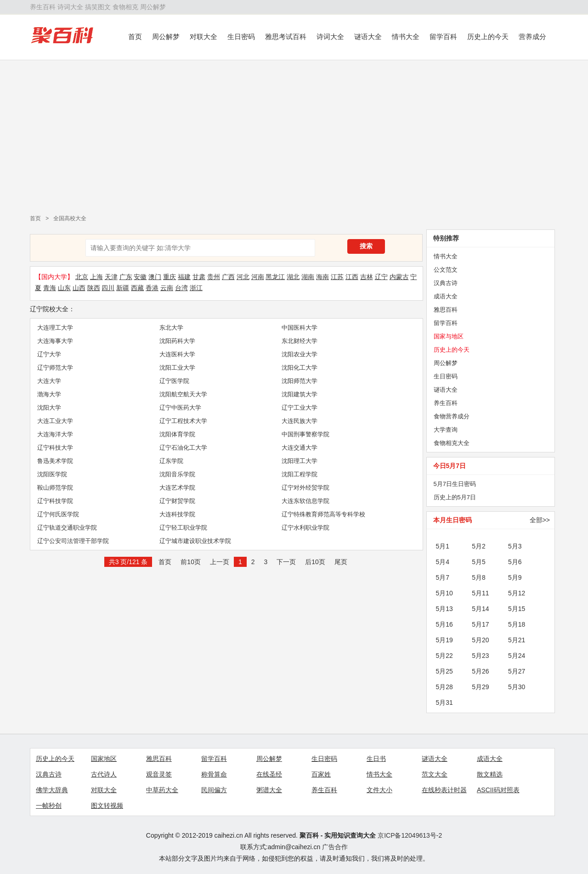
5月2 (479, 546)
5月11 (480, 593)
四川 (108, 288)
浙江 (196, 288)
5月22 (444, 656)
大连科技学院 (177, 514)
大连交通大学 (300, 448)
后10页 (315, 562)
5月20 (480, 640)
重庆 (170, 277)
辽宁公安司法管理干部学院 (73, 541)
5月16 (444, 624)
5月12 (517, 593)
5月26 (480, 671)
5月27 (517, 671)
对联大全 (204, 37)
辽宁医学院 (174, 381)
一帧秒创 (49, 805)
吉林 (367, 277)
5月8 (479, 577)
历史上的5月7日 (455, 497)
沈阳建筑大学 (300, 394)
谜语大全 (368, 37)
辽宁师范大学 (55, 368)
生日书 (376, 759)
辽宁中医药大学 (180, 408)
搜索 (366, 246)
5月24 (517, 656)
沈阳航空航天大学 (183, 394)
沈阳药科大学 (177, 341)
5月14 (480, 609)
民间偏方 (214, 790)
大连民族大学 (300, 421)
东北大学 (171, 328)
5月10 (444, 593)
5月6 (515, 562)
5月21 (517, 640)
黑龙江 (275, 277)
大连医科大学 (177, 354)
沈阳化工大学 (300, 368)
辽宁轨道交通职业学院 (67, 528)
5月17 (480, 624)
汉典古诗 (446, 283)
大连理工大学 (55, 328)
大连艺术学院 (177, 488)
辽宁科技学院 (55, 501)
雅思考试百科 (286, 37)
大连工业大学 (55, 421)
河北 (243, 277)
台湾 (181, 288)
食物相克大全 (452, 443)
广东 (126, 277)
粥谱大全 (269, 790)
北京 (82, 277)
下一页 (286, 562)
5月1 (443, 546)
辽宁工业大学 (300, 408)
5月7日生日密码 (455, 484)
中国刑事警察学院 (305, 434)
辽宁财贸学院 (177, 501)
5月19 (444, 640)
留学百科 (443, 37)
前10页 (191, 562)
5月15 (517, 609)
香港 (152, 288)
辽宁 (381, 277)
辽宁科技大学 (55, 448)
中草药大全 (162, 790)
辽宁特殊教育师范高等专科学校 (323, 514)
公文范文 (446, 270)
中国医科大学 (300, 328)
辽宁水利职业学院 (305, 528)
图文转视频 (107, 805)
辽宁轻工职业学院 (183, 528)
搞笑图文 (98, 7)
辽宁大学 (49, 354)
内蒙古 (399, 277)
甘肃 (199, 277)
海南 (322, 277)
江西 (352, 277)
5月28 (444, 687)
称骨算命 (214, 774)
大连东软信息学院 (305, 501)
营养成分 (532, 37)
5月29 (480, 687)
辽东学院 (171, 461)
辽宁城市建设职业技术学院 (195, 541)
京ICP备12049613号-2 (410, 835)
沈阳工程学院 (300, 474)
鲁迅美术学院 (55, 461)
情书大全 (406, 37)
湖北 (293, 277)
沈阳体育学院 (177, 434)
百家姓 (321, 774)
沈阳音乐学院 (177, 474)
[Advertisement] (294, 134)
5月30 (517, 687)
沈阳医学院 (52, 474)
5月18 (517, 624)
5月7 (443, 577)
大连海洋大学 (55, 434)
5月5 (479, 562)
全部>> (540, 520)
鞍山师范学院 (55, 488)
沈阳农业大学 (300, 354)
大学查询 (446, 430)
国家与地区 (449, 336)
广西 (228, 277)
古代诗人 (104, 774)
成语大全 (446, 296)
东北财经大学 (300, 341)
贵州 (214, 277)
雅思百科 (446, 310)
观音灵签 (159, 774)
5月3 (515, 546)
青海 (50, 288)
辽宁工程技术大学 (183, 421)
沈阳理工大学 (300, 461)
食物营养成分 (452, 416)
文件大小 (379, 790)
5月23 (480, 656)
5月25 (444, 671)
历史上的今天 (488, 37)
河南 (258, 277)
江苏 (337, 277)
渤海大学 (49, 394)
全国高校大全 (70, 218)
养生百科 (43, 7)
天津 (111, 277)
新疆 (123, 288)
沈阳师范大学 (300, 381)
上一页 (220, 562)
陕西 (94, 288)
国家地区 (104, 759)
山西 (79, 288)
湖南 (308, 277)
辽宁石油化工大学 (183, 448)
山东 (64, 288)
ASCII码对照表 (498, 790)
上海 (96, 277)
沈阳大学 (49, 408)
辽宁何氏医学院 (58, 514)
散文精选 (490, 774)
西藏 (137, 288)
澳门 (155, 277)
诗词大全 (70, 7)
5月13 (444, 609)
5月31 (444, 703)
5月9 (515, 577)
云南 (167, 288)
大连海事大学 (55, 341)
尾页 (341, 562)
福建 (184, 277)
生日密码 (241, 37)
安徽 (140, 277)
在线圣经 (269, 774)
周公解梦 (153, 7)
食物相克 (125, 7)
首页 (135, 37)
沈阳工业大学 (177, 368)
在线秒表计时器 (444, 790)
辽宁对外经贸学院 (305, 488)
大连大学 (49, 381)
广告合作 (335, 847)
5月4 (443, 562)
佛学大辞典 (52, 790)
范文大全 (435, 774)
